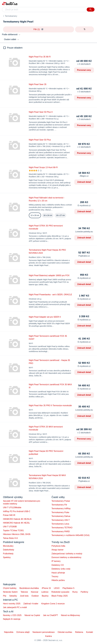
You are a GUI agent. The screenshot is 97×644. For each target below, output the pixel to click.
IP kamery (56, 561)
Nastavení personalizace (44, 632)
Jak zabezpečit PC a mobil (15, 607)
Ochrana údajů (23, 632)
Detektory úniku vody (61, 569)
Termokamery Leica (60, 524)
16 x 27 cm (60, 215)
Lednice (45, 592)
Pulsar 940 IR (9, 515)
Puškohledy (8, 554)
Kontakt (89, 632)
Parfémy (84, 592)
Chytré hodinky (10, 588)
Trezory (55, 576)
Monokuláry (8, 546)
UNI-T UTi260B (10, 527)
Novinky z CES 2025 (12, 615)
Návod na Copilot (32, 615)
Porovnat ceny (84, 70)
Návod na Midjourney (70, 615)
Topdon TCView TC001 (13, 530)
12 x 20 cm (35, 215)
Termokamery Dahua (61, 516)
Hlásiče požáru (58, 580)
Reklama (79, 632)
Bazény (45, 596)
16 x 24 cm (48, 215)
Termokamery (11, 16)
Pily (5, 596)
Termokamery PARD (61, 531)
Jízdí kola (24, 596)
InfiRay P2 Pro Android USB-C (17, 511)
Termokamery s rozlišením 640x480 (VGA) (70, 535)
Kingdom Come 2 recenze (53, 604)
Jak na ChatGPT (50, 615)
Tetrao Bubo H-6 (10, 538)
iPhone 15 (46, 588)
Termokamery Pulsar (61, 501)
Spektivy (7, 557)
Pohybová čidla (58, 546)
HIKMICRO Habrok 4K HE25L (16, 523)
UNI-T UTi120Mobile (12, 507)
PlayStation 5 (68, 588)
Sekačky (13, 596)
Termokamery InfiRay (61, 509)
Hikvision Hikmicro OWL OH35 (17, 534)
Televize (24, 592)
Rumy (75, 592)
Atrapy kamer (58, 550)
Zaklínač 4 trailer (31, 604)
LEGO (57, 588)
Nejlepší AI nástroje (12, 619)
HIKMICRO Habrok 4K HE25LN (17, 519)
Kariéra (48, 636)
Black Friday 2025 (60, 596)
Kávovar (35, 592)
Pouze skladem (15, 48)
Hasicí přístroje (58, 573)
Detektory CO (58, 565)
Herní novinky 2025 (12, 604)
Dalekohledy (9, 550)
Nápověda (9, 632)
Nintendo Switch (10, 592)
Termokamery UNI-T (61, 520)
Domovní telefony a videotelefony (66, 557)
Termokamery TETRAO (62, 528)
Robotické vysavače (60, 592)
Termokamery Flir (59, 505)
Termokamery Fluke (60, 512)
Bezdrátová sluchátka (29, 588)
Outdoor (35, 596)
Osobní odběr (10, 39)
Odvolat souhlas (65, 632)
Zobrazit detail (84, 182)
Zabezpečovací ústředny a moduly (67, 554)
